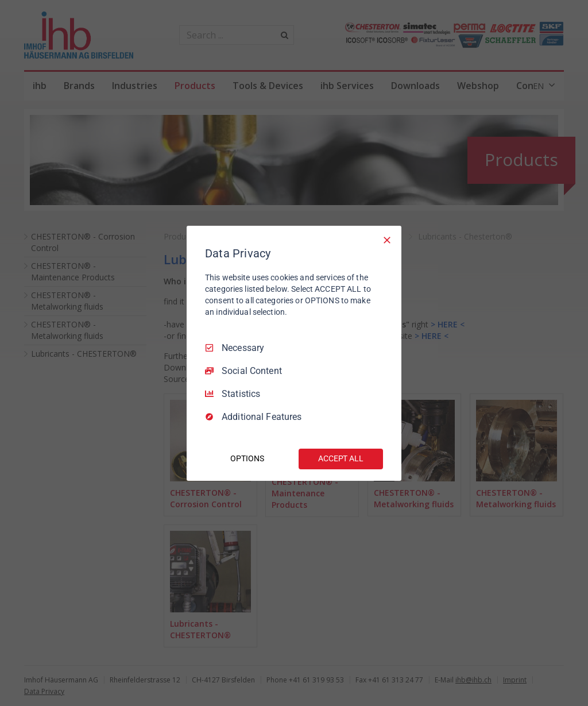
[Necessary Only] (387, 240)
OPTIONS (247, 458)
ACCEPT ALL (341, 458)
